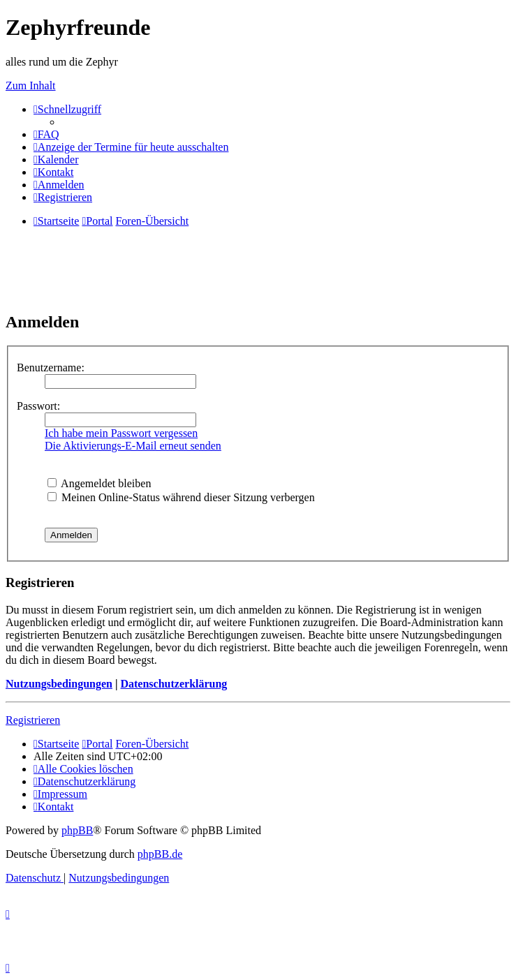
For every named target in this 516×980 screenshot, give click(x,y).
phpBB (77, 830)
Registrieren (33, 720)
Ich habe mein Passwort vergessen (121, 433)
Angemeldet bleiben (99, 483)
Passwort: (38, 406)
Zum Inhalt (31, 86)
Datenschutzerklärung (174, 684)
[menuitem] (46, 134)
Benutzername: (51, 367)
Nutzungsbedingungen (59, 684)
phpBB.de (160, 854)
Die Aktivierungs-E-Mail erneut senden (133, 446)
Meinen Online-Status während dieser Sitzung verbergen (181, 497)
